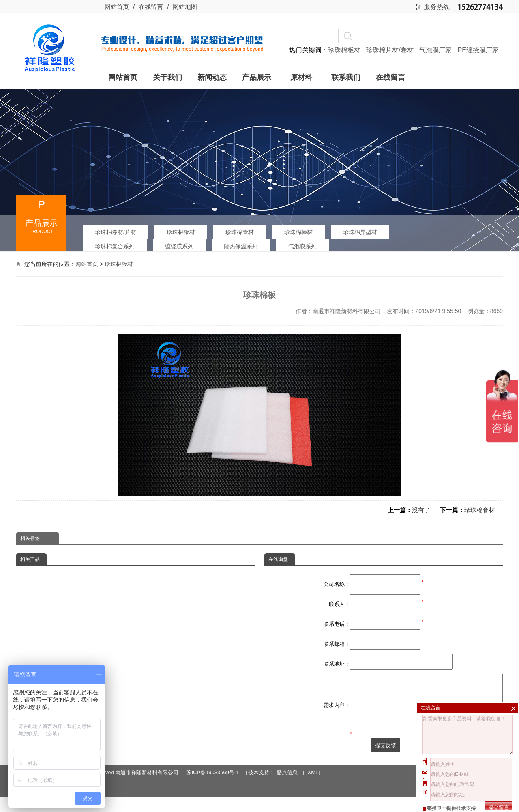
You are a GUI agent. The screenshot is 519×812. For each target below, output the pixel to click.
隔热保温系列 (241, 246)
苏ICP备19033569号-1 (214, 768)
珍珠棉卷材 (479, 510)
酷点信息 (287, 768)
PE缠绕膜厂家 (478, 50)
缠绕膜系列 (179, 246)
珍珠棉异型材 (360, 232)
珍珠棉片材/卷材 (391, 50)
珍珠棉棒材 (298, 232)
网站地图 (185, 7)
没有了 (421, 510)
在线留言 (151, 7)
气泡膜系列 (302, 246)
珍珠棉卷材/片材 (116, 232)
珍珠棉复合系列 (115, 246)
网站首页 (117, 7)
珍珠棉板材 (345, 50)
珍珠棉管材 (240, 232)
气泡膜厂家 (436, 50)
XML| (314, 768)
